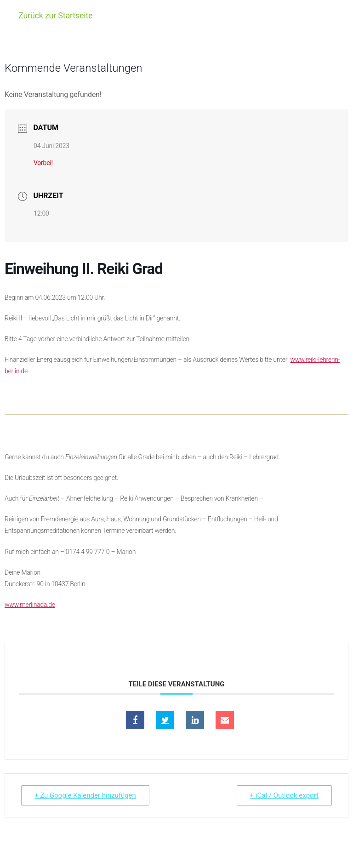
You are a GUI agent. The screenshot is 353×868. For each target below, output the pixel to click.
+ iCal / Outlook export (284, 795)
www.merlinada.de (30, 605)
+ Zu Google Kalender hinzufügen (85, 795)
